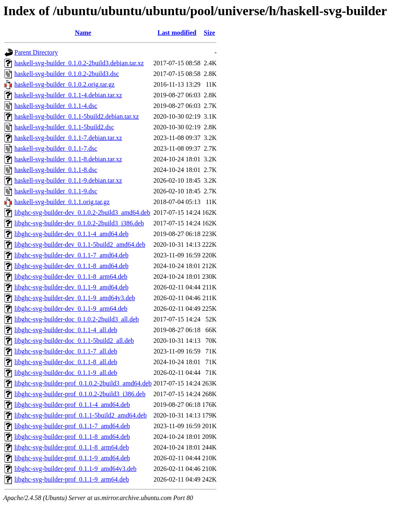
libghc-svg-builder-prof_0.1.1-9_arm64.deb (72, 479)
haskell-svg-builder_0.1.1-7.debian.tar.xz (68, 138)
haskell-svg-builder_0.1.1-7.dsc (56, 148)
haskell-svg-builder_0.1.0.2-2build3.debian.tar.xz (79, 63)
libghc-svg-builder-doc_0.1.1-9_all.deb (66, 373)
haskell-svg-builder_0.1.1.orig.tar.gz (62, 202)
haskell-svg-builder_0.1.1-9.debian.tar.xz (68, 180)
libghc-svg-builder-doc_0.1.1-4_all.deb (66, 330)
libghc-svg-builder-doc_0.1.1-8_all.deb (66, 362)
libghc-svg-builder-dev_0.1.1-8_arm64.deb (71, 277)
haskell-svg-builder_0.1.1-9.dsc (56, 191)
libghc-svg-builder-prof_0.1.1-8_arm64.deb (72, 447)
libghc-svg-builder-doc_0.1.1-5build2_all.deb (74, 341)
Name (83, 33)
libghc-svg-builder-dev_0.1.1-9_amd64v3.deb (75, 298)
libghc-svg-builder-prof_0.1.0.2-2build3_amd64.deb (83, 383)
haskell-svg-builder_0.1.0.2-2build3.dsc (67, 74)
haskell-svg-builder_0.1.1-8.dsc (56, 170)
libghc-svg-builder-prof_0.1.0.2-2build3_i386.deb (80, 394)
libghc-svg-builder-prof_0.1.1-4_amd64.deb (72, 405)
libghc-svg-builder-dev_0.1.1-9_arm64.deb (71, 309)
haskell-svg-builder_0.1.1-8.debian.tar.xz (68, 159)
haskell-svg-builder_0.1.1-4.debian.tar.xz (68, 95)
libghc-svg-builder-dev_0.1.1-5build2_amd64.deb (80, 244)
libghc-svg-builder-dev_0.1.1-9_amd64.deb (71, 287)
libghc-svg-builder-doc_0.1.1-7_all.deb (66, 351)
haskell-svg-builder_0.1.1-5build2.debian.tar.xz (76, 116)
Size (210, 33)
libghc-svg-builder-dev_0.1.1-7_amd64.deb (71, 255)
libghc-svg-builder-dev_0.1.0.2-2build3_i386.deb (79, 223)
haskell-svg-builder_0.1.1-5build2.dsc (64, 127)
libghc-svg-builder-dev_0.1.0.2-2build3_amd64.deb (82, 212)
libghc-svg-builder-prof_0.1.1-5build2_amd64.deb (81, 415)
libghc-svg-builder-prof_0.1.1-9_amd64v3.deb (75, 469)
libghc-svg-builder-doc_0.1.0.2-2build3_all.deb (77, 319)
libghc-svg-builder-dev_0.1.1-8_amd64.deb (71, 266)
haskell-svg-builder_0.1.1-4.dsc (56, 106)
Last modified (177, 33)
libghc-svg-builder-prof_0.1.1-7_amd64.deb (72, 426)
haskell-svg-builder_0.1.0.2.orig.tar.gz (64, 84)
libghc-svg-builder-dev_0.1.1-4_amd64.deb (71, 234)
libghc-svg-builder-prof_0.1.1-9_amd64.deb (72, 458)
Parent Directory (36, 52)
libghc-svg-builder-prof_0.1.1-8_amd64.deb (72, 437)
